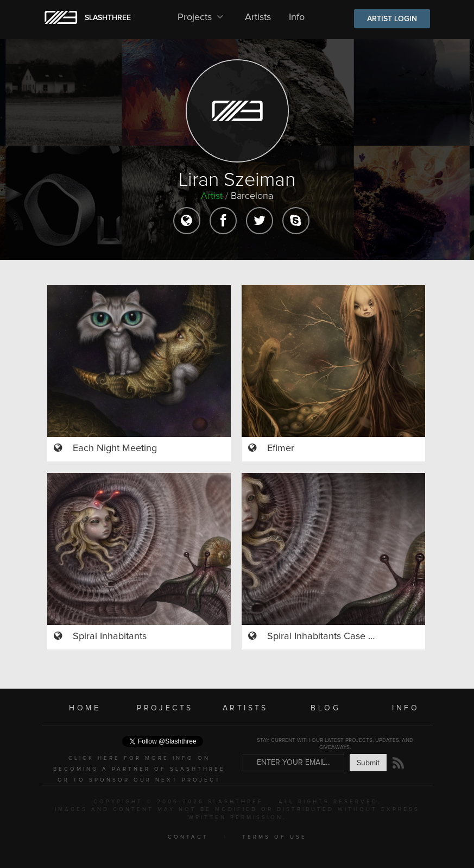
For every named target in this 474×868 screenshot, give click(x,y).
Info (297, 17)
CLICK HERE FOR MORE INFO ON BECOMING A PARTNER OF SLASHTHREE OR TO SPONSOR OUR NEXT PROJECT (139, 769)
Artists (258, 17)
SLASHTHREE (108, 18)
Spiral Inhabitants (110, 636)
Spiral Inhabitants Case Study (330, 636)
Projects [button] (202, 17)
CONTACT (188, 837)
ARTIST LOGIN (392, 19)
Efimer (281, 448)
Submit (368, 763)
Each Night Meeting (115, 448)
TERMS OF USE (274, 837)
